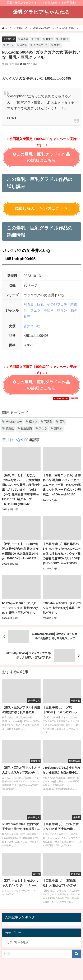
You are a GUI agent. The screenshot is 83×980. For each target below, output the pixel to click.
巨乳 (37, 39)
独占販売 (64, 39)
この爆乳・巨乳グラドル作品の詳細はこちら (42, 157)
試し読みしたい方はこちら (42, 209)
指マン (58, 45)
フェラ (10, 45)
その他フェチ (41, 45)
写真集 (25, 39)
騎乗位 (49, 39)
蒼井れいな (9, 39)
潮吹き (24, 45)
